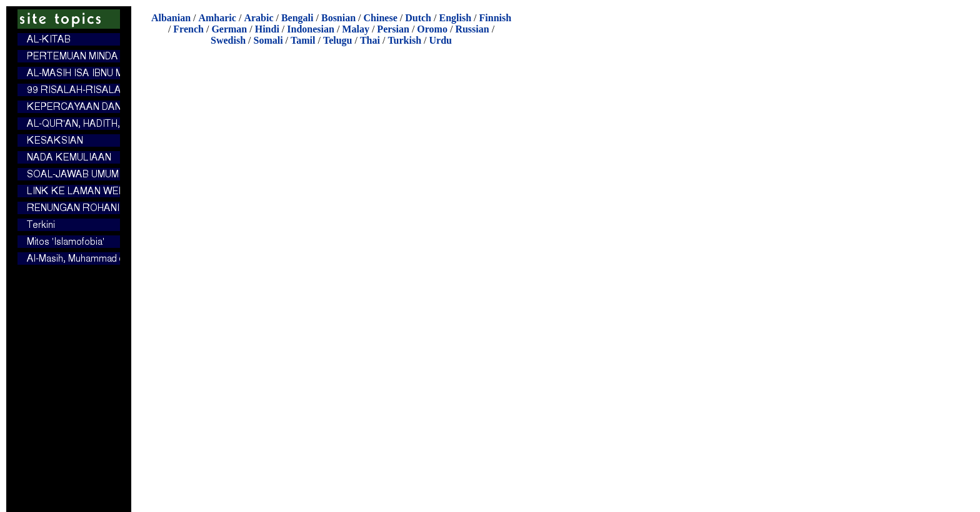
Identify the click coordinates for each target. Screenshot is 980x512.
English (455, 18)
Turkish (404, 40)
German (229, 29)
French (188, 29)
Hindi (267, 29)
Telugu (338, 40)
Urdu (441, 40)
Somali (268, 40)
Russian (472, 29)
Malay (356, 29)
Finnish (496, 18)
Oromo (432, 29)
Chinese (381, 18)
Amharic (217, 18)
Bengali (297, 18)
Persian (393, 29)
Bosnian (338, 18)
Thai (370, 40)
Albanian (171, 18)
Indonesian (311, 29)
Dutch (418, 18)
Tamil (303, 40)
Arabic (258, 18)
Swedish (228, 40)
